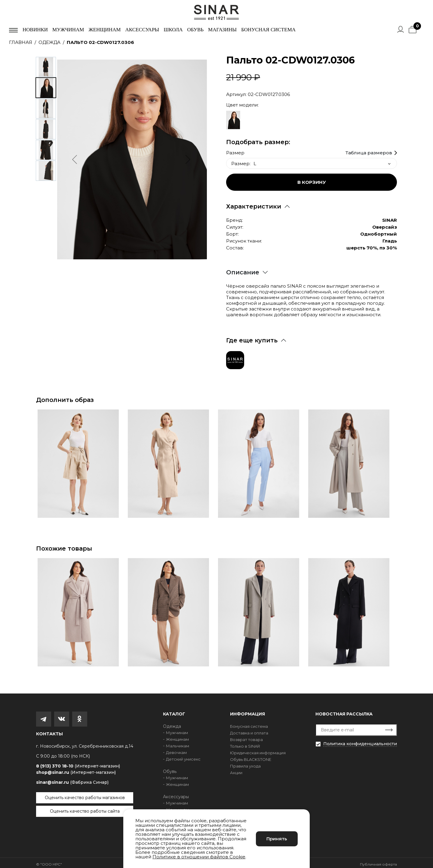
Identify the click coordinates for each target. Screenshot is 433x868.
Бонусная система (268, 30)
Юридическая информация (258, 750)
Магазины (222, 30)
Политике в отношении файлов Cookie (199, 857)
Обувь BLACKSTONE (251, 756)
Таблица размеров (369, 150)
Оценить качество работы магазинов (85, 795)
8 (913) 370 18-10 (78, 763)
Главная (21, 42)
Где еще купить (252, 337)
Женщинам (104, 30)
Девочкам (176, 749)
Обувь (195, 30)
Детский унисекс (183, 756)
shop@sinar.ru (76, 769)
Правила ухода (245, 763)
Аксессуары (142, 30)
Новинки (35, 30)
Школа (173, 30)
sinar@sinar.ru (72, 779)
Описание (243, 269)
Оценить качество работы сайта (85, 808)
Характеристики (254, 203)
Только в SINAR (245, 743)
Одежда (49, 42)
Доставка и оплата (249, 730)
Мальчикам (178, 743)
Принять (277, 839)
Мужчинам (68, 30)
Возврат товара (246, 737)
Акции (236, 770)
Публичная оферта (378, 861)
